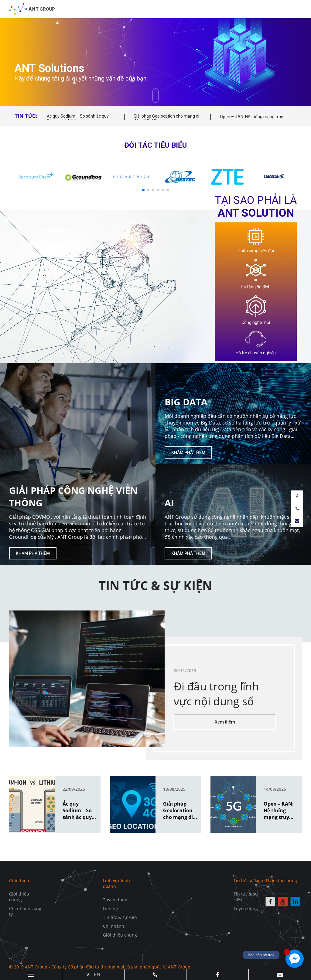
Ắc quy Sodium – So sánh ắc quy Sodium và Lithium (78, 119)
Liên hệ (110, 908)
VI (89, 975)
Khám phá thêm (33, 553)
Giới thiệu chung (19, 897)
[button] (143, 190)
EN (97, 975)
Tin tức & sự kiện (120, 917)
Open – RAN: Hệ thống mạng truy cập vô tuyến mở (251, 120)
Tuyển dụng (115, 900)
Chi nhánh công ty (25, 911)
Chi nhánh (114, 926)
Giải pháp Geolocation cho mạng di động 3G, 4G (166, 119)
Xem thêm (225, 722)
